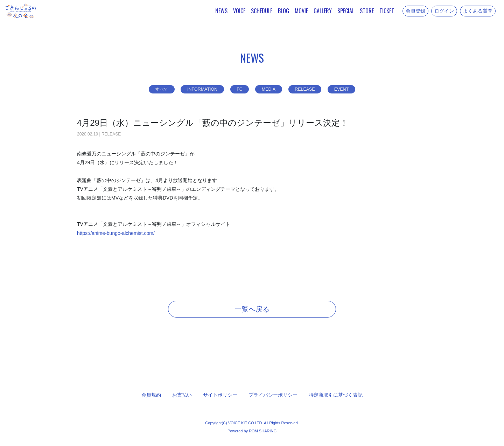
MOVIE (301, 11)
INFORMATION (198, 89)
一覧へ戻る (252, 309)
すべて (152, 89)
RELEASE (311, 89)
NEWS (221, 11)
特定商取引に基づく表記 (336, 395)
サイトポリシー (220, 395)
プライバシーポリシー (273, 395)
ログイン (444, 11)
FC (239, 89)
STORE (367, 11)
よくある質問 (478, 11)
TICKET (387, 11)
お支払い (182, 395)
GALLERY (323, 11)
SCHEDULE (262, 11)
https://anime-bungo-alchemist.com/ (116, 233)
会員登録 (415, 11)
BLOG (283, 11)
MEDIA (271, 89)
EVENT (351, 89)
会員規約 (151, 395)
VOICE (239, 11)
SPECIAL (346, 11)
